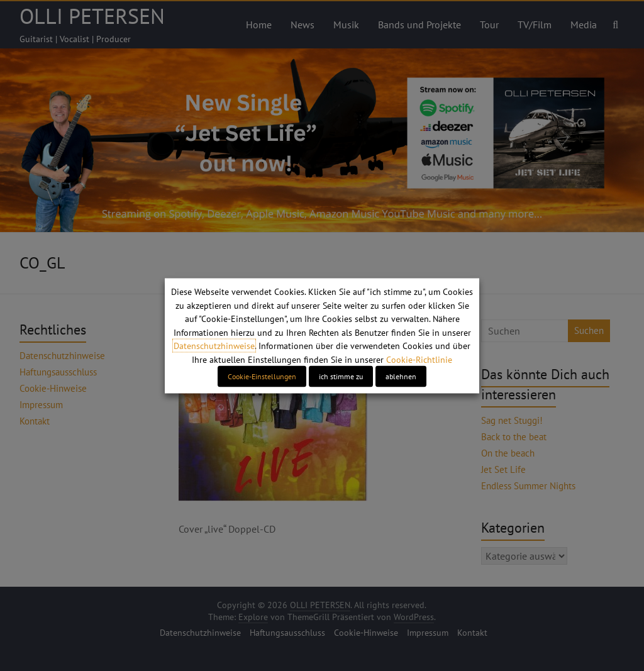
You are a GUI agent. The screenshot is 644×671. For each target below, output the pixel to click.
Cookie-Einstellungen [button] (262, 376)
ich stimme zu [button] (341, 376)
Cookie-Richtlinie (419, 359)
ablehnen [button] (401, 376)
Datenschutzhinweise (214, 346)
